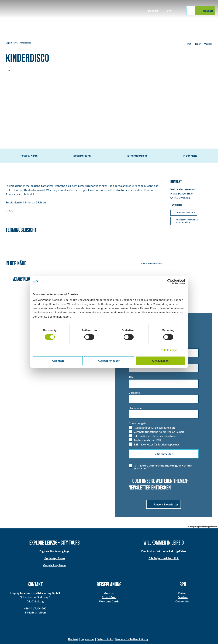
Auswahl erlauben (109, 360)
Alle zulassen (160, 360)
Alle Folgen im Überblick (164, 558)
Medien (183, 597)
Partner (183, 593)
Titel (131, 377)
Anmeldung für (138, 423)
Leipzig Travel (12, 43)
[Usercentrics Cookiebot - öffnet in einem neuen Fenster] (170, 281)
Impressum (87, 639)
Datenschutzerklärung (163, 465)
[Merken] (208, 43)
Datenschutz (105, 639)
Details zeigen (170, 350)
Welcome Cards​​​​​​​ (109, 601)
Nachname (135, 408)
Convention (183, 601)
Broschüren (109, 597)
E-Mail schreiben (35, 612)
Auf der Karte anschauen (152, 264)
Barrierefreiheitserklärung (132, 639)
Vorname (134, 393)
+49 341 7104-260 (35, 608)
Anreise (109, 593)
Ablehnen (58, 360)
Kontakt (73, 639)
